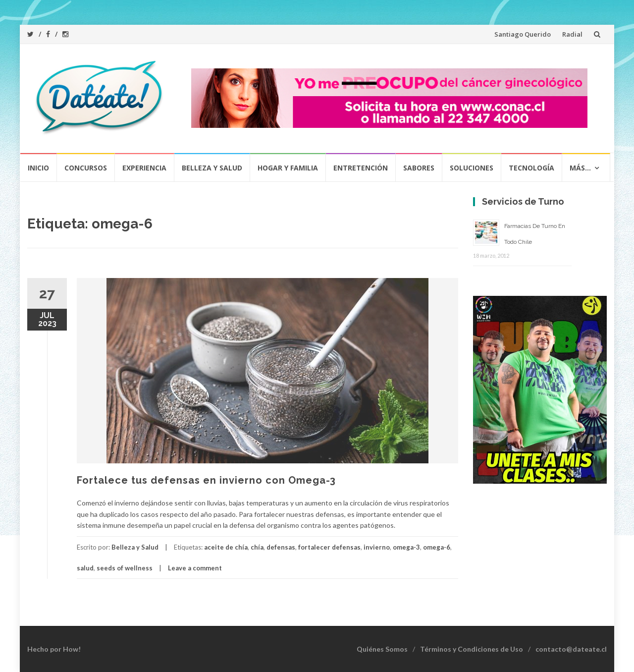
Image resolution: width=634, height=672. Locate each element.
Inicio (38, 168)
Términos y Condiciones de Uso (472, 649)
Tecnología (531, 168)
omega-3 (406, 547)
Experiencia (144, 168)
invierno (377, 547)
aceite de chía (226, 547)
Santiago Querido (523, 34)
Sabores (419, 168)
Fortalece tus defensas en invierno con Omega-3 (206, 480)
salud (85, 568)
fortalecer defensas (329, 547)
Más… (580, 168)
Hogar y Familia (288, 168)
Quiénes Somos (382, 649)
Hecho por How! (54, 649)
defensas (281, 547)
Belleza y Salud (212, 168)
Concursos (86, 168)
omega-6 (437, 547)
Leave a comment (195, 568)
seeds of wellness (125, 568)
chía (257, 547)
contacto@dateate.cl (571, 649)
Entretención (361, 168)
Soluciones (472, 168)
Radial (572, 34)
